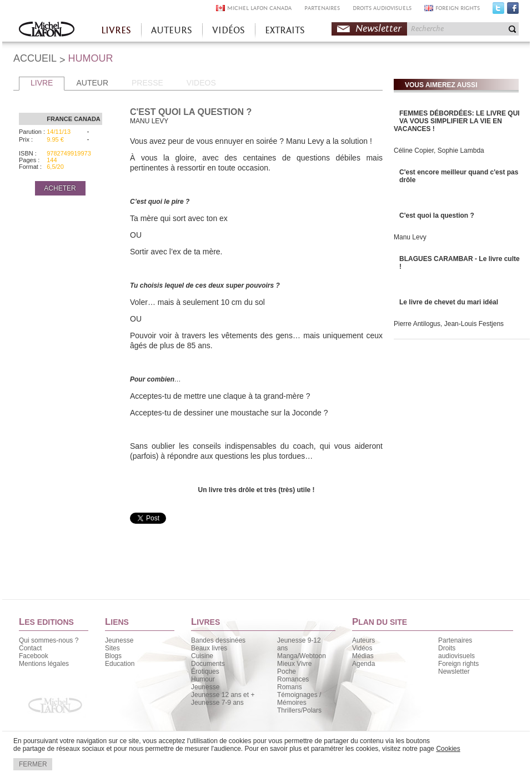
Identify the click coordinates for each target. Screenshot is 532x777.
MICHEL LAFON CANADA (259, 8)
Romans (290, 687)
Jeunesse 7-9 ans (217, 703)
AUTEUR (92, 83)
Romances (293, 679)
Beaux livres (209, 648)
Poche (287, 671)
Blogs (113, 656)
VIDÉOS (229, 30)
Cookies (448, 749)
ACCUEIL (35, 58)
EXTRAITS (285, 30)
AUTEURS (172, 30)
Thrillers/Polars (299, 710)
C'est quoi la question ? (437, 215)
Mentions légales (44, 664)
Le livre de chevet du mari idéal (449, 302)
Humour (203, 679)
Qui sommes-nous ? (49, 640)
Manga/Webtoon (302, 656)
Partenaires (455, 640)
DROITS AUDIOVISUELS (382, 8)
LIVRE (42, 83)
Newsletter (378, 29)
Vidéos (362, 648)
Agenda (363, 664)
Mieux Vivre (294, 664)
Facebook (513, 11)
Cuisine (202, 656)
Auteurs (363, 640)
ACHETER (60, 188)
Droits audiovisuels (456, 652)
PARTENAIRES (322, 8)
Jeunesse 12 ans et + (223, 695)
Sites (112, 648)
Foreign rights (458, 664)
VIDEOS (201, 83)
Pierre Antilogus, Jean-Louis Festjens (449, 324)
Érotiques (205, 671)
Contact (30, 648)
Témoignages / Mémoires (299, 699)
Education (120, 664)
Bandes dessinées (218, 640)
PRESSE (147, 83)
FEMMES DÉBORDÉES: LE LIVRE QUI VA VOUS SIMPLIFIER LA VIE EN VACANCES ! (457, 121)
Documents (208, 664)
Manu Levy (410, 237)
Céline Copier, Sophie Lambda (439, 151)
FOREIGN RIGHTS (458, 8)
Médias (363, 656)
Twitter (498, 11)
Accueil (47, 30)
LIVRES (116, 30)
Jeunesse (119, 640)
